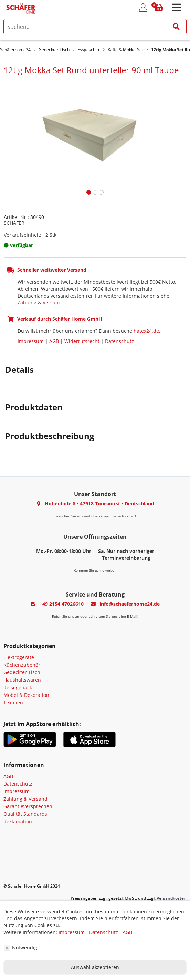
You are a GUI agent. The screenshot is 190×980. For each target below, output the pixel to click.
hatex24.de (146, 331)
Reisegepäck (18, 687)
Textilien (13, 703)
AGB (54, 341)
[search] (95, 27)
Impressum (31, 341)
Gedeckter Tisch (22, 672)
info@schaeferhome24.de (130, 604)
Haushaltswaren (22, 680)
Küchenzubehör (22, 665)
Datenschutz (119, 341)
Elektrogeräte (19, 657)
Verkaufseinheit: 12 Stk (30, 235)
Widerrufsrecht (82, 341)
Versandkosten (172, 898)
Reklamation (18, 821)
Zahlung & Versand (40, 303)
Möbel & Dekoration (26, 695)
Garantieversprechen (28, 806)
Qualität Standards (25, 814)
